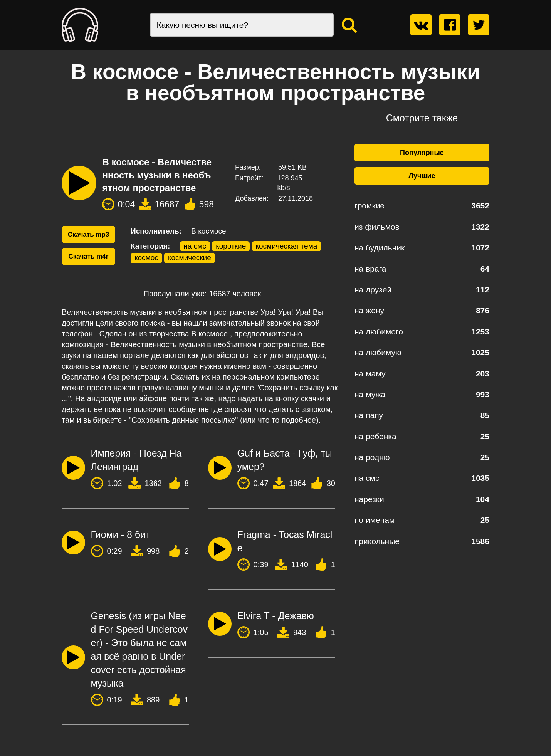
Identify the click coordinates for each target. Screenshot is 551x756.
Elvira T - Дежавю (276, 616)
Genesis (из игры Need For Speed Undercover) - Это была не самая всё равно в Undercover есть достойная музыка (139, 649)
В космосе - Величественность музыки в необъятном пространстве (157, 175)
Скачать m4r (89, 256)
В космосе (208, 231)
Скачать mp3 (89, 234)
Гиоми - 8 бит (121, 534)
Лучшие (422, 176)
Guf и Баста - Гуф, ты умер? (285, 460)
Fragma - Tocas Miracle (285, 541)
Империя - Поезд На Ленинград (136, 460)
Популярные (422, 153)
